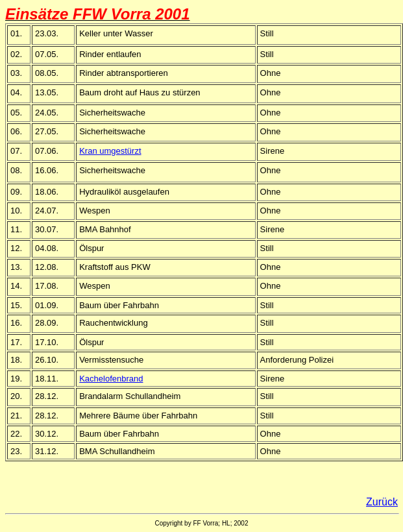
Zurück (382, 502)
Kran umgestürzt (110, 151)
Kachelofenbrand (111, 379)
